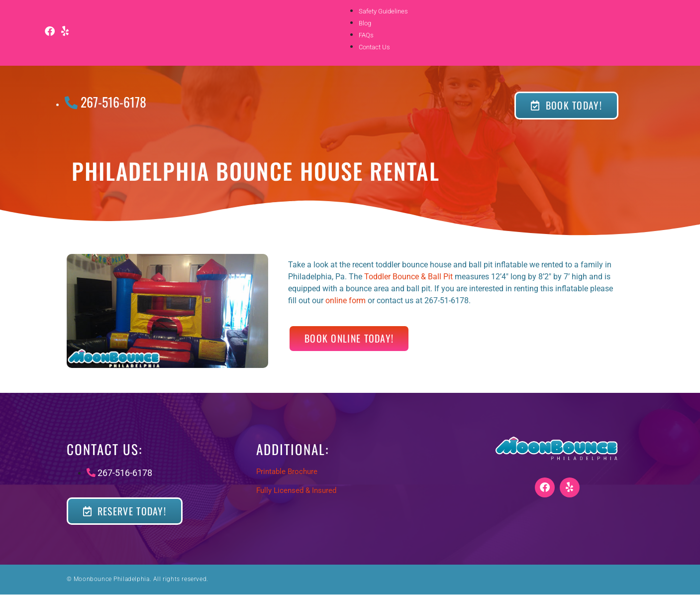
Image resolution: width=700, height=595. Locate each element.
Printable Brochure (287, 472)
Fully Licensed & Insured (296, 490)
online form (346, 300)
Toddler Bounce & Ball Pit (408, 277)
